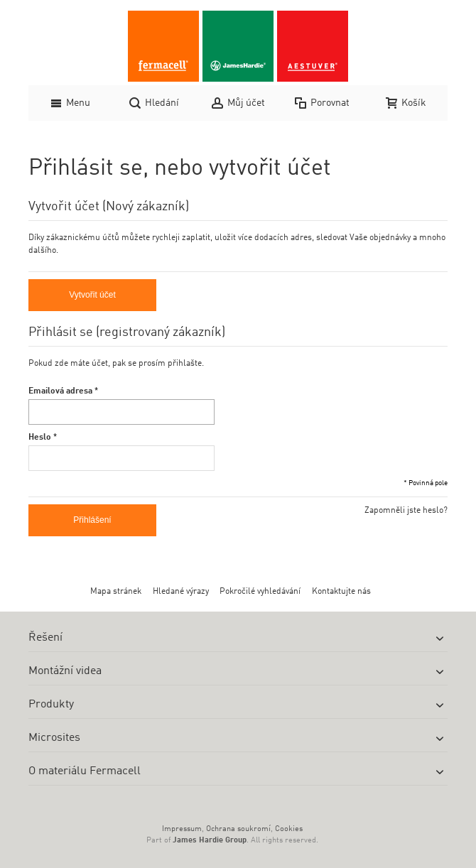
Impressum (182, 829)
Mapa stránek (116, 592)
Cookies (289, 829)
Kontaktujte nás (341, 592)
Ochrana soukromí (238, 829)
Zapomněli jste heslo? (406, 511)
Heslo (40, 438)
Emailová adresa (60, 391)
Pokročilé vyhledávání (260, 592)
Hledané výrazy (181, 592)
